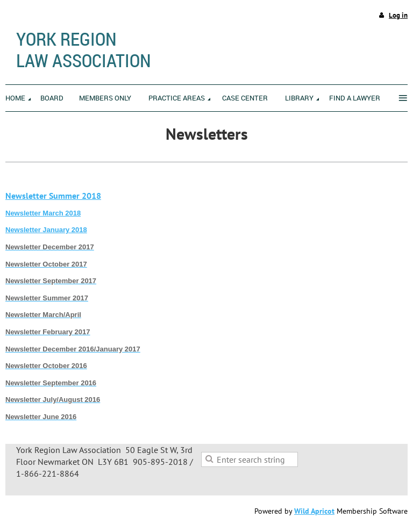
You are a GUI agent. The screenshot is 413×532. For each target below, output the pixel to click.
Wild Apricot (314, 511)
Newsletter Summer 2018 (53, 196)
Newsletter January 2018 (46, 230)
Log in (398, 15)
